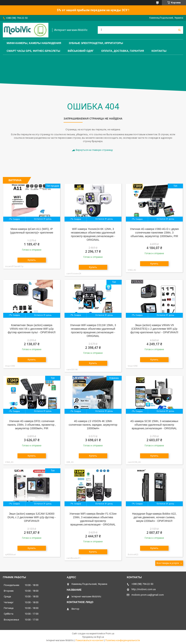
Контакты (159, 51)
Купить (32, 260)
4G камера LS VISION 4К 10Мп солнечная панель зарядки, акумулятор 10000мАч (93, 425)
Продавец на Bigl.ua (93, 637)
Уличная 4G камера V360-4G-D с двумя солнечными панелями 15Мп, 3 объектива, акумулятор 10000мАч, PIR (154, 233)
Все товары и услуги (168, 563)
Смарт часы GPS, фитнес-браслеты (33, 51)
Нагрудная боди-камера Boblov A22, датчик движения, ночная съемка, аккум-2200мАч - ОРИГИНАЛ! (154, 517)
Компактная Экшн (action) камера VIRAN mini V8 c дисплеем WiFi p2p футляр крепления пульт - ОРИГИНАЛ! (32, 329)
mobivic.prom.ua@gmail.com (148, 595)
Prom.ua (110, 634)
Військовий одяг (81, 51)
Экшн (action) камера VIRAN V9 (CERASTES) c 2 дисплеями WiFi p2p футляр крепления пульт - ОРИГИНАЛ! (154, 329)
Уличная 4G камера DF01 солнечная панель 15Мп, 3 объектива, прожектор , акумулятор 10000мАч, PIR (32, 425)
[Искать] (179, 30)
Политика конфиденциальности (123, 640)
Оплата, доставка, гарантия (123, 51)
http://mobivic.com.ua (144, 589)
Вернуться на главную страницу (94, 150)
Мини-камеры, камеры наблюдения (34, 43)
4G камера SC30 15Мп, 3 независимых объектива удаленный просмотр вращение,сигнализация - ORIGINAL (154, 425)
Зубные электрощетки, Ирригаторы (96, 43)
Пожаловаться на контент (90, 640)
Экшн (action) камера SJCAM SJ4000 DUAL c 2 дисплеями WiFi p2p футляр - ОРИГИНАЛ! (32, 517)
